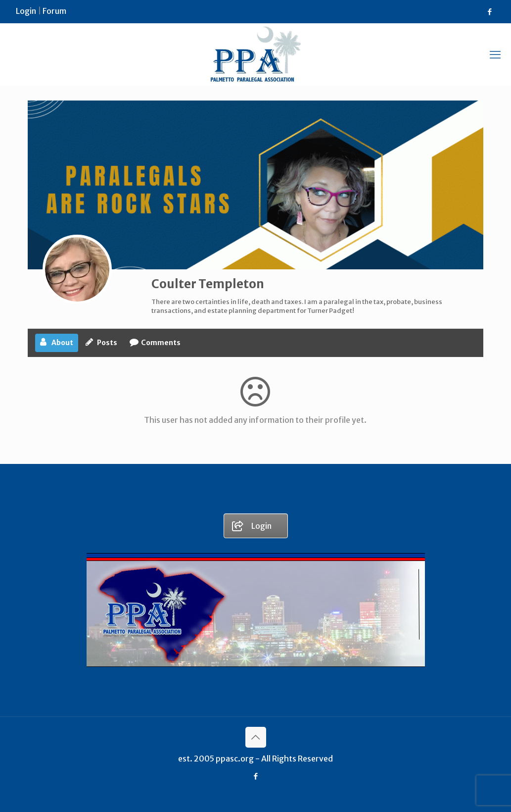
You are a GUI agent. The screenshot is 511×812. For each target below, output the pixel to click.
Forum (54, 11)
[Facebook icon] (489, 12)
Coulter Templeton (208, 284)
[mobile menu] (495, 54)
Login (26, 11)
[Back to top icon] (256, 737)
